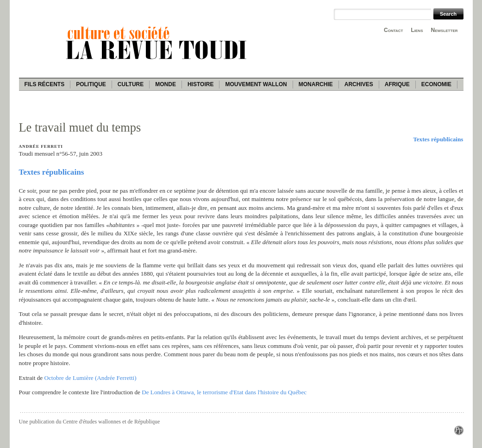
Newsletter (444, 30)
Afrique (397, 84)
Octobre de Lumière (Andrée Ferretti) (90, 378)
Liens (417, 30)
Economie (436, 84)
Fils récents (45, 84)
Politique (91, 84)
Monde (166, 84)
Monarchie (316, 84)
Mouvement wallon (256, 84)
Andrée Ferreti (41, 146)
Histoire (200, 84)
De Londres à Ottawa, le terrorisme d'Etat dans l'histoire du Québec (224, 392)
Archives (359, 84)
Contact (393, 30)
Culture (131, 84)
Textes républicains (438, 139)
